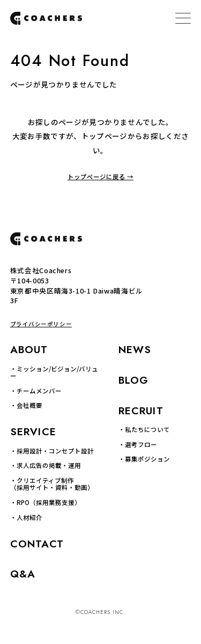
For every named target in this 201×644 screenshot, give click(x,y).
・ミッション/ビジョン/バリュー (54, 373)
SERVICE (33, 432)
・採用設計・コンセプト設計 (52, 451)
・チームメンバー (36, 391)
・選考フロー (138, 445)
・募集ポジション (144, 459)
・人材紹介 (26, 518)
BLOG (134, 380)
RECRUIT (141, 411)
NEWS (135, 350)
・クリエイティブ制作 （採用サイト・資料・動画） (52, 484)
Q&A (23, 574)
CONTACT (37, 544)
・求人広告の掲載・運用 (46, 466)
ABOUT (29, 350)
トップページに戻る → (100, 177)
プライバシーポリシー (41, 324)
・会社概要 (26, 405)
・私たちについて (144, 430)
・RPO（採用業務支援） (46, 503)
